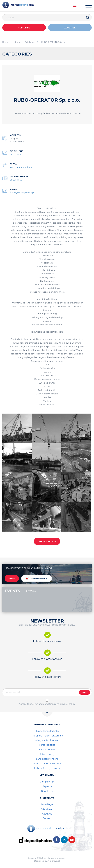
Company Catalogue (25, 42)
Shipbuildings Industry (47, 731)
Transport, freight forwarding (47, 736)
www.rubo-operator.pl (21, 167)
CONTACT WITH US (47, 541)
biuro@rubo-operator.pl (22, 192)
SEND (85, 692)
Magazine (47, 786)
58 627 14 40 (16, 154)
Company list (47, 782)
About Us (47, 814)
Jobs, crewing (47, 754)
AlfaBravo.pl (54, 861)
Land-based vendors (47, 759)
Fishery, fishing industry (47, 768)
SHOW (12, 579)
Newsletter (47, 791)
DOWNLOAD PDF (37, 578)
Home (5, 42)
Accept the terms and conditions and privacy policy (47, 704)
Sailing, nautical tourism (47, 740)
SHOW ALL (31, 591)
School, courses (47, 750)
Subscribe (24, 28)
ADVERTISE (70, 28)
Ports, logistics (47, 745)
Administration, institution (47, 764)
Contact (47, 818)
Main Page (47, 804)
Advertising (47, 809)
